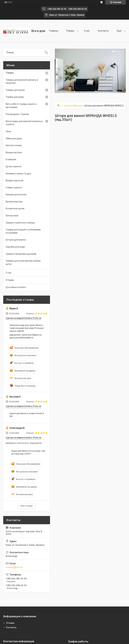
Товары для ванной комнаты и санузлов (22, 81)
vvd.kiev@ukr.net (14, 567)
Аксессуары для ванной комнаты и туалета (24, 123)
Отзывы (10, 280)
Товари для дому (15, 97)
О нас (87, 31)
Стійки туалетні (14, 188)
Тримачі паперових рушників (21, 254)
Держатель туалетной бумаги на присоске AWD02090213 (25, 336)
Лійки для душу (14, 138)
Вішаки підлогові (15, 180)
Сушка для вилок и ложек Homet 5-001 (27, 415)
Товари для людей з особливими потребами (23, 231)
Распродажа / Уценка (17, 114)
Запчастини (12, 216)
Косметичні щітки (15, 208)
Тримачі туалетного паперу (20, 223)
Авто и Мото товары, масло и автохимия (21, 106)
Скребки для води (15, 247)
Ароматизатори (14, 202)
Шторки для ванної (16, 240)
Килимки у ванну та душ (18, 174)
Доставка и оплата (16, 287)
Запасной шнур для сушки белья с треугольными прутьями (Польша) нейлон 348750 (27, 328)
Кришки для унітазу (16, 194)
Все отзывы (27, 506)
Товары (70, 31)
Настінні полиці (14, 145)
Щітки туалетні (13, 166)
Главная (54, 31)
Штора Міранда (74, 106)
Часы (8, 131)
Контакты (103, 31)
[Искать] (46, 52)
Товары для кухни (15, 90)
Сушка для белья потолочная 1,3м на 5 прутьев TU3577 (28, 452)
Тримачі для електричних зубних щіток (23, 262)
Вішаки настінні (14, 152)
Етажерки (11, 159)
